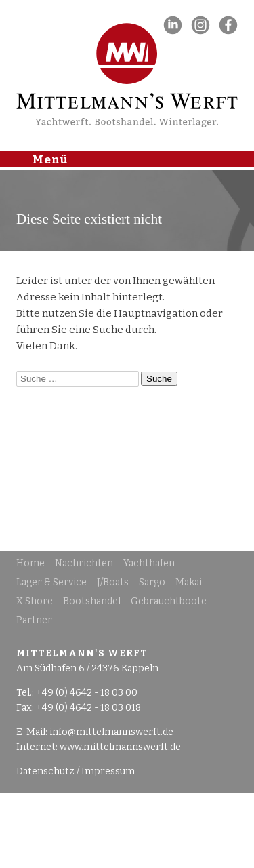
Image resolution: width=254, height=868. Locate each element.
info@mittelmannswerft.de (111, 732)
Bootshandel (92, 601)
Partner (34, 620)
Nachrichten (84, 563)
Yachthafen (149, 563)
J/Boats (113, 582)
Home (30, 563)
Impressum (108, 771)
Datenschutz (45, 771)
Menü (50, 159)
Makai (189, 582)
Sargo (152, 582)
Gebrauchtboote (169, 601)
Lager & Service (51, 582)
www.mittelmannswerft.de (120, 747)
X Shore (35, 601)
